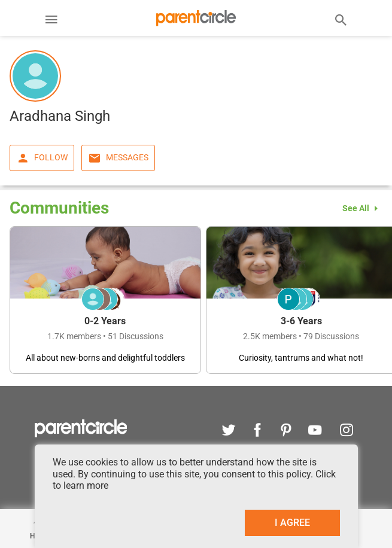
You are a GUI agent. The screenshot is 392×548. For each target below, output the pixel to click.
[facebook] (257, 432)
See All (362, 208)
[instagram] (344, 432)
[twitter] (229, 432)
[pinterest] (286, 432)
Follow (42, 158)
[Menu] (51, 21)
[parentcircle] (81, 434)
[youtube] (315, 432)
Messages (118, 158)
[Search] (341, 19)
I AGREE (292, 523)
